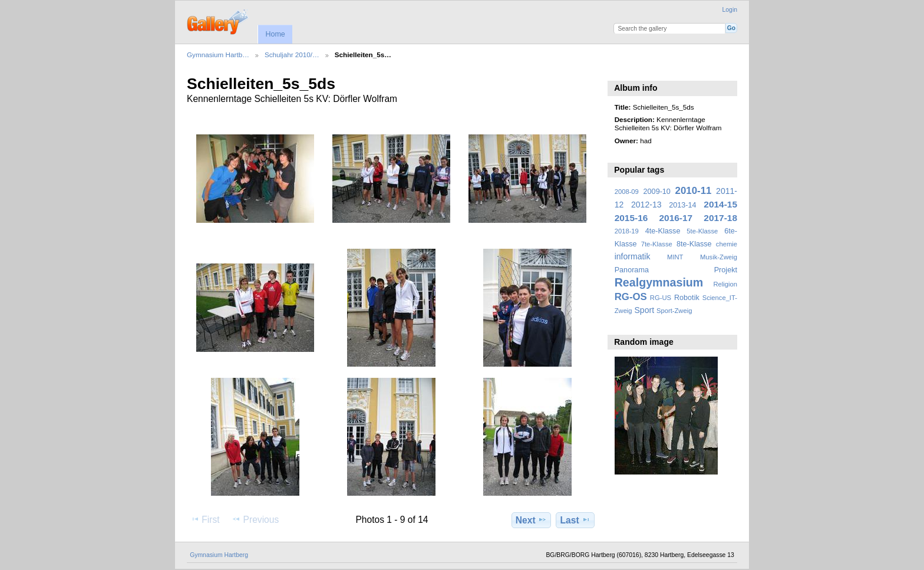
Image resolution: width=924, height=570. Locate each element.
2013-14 (682, 205)
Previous (255, 519)
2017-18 (720, 218)
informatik (633, 256)
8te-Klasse (694, 244)
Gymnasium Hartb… (218, 55)
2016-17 (676, 218)
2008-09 (627, 192)
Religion (725, 284)
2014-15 (720, 204)
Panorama (632, 270)
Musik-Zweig (719, 257)
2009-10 (657, 192)
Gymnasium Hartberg (219, 555)
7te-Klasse (657, 244)
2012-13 (646, 205)
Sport (645, 310)
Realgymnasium (659, 282)
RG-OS (631, 297)
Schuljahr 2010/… (292, 55)
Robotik (687, 298)
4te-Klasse (663, 231)
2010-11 (694, 191)
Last (575, 520)
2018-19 (627, 231)
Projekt (726, 270)
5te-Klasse (702, 231)
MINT (675, 257)
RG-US (661, 298)
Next (531, 520)
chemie (727, 244)
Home (275, 34)
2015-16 (631, 218)
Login (730, 10)
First (205, 519)
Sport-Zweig (674, 311)
